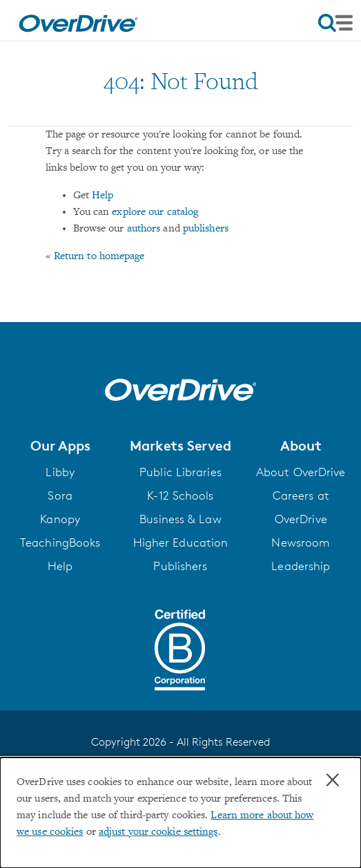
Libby (60, 472)
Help (103, 196)
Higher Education (181, 542)
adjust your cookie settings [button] (158, 832)
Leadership (301, 566)
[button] (60, 446)
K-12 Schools (180, 496)
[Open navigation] (335, 23)
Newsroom (301, 542)
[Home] (78, 21)
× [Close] (333, 780)
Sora (60, 496)
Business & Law (180, 519)
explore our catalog (155, 212)
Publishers (180, 566)
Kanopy (60, 519)
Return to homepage (99, 256)
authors (144, 229)
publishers (206, 229)
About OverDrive (301, 472)
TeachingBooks (60, 542)
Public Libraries (180, 472)
